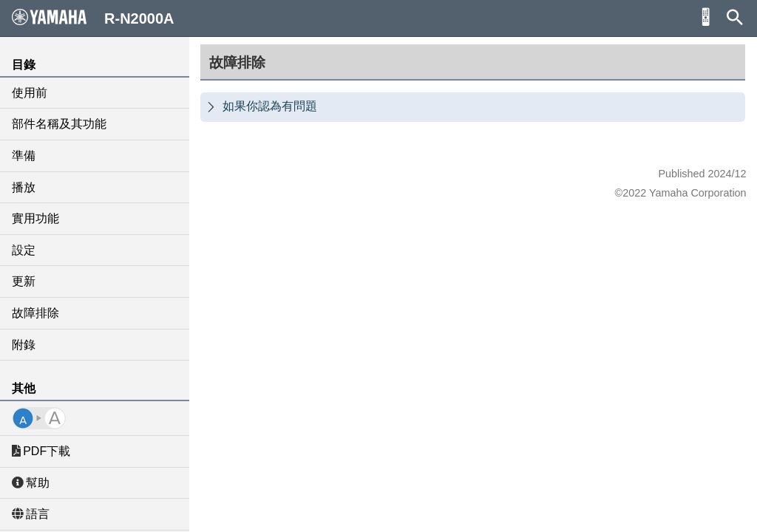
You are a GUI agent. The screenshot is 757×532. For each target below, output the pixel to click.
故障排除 (35, 313)
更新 (24, 281)
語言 (31, 514)
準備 (24, 156)
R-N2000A (93, 18)
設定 (24, 250)
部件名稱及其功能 (59, 124)
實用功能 (35, 218)
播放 (24, 187)
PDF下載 (41, 451)
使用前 (30, 93)
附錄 (24, 345)
